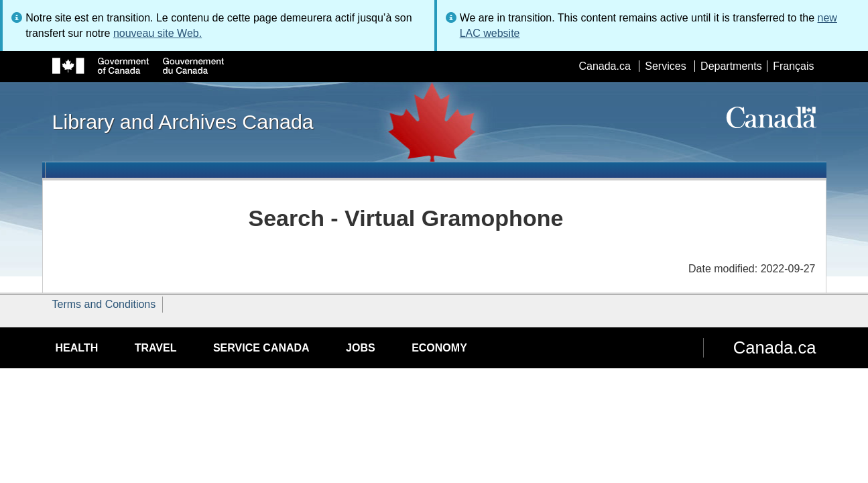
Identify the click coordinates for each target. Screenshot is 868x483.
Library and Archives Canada (183, 121)
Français (793, 66)
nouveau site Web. (158, 33)
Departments (731, 66)
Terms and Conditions (104, 304)
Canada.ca (604, 66)
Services (665, 66)
